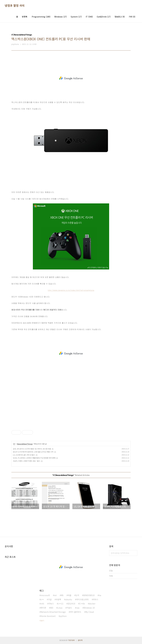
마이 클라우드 (76, 612)
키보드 (69, 608)
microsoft (45, 595)
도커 (77, 595)
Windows (61, 17)
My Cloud (90, 612)
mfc (42, 604)
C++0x (82, 604)
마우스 (96, 599)
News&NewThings (25, 444)
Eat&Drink (104, 17)
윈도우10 (71, 604)
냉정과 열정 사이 (15, 6)
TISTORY (72, 640)
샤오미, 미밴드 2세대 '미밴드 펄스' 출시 (26, 461)
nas (78, 608)
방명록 (25, 17)
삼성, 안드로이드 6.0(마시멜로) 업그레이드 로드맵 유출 (32, 449)
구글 (50, 599)
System (76, 17)
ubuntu (69, 599)
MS (62, 595)
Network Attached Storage (53, 612)
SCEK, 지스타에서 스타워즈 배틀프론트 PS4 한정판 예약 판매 (34, 458)
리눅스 (51, 604)
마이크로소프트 (82, 599)
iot (55, 595)
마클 (69, 595)
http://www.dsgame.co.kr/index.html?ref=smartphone (71, 290)
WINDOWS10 (89, 595)
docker (92, 604)
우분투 (58, 599)
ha (100, 595)
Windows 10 (89, 608)
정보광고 (120, 17)
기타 (132, 17)
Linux (60, 608)
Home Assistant (48, 616)
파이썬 (43, 608)
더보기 (42, 621)
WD (52, 608)
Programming (41, 17)
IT (89, 17)
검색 (135, 553)
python (63, 616)
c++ (42, 599)
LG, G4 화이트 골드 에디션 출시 (24, 455)
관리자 (80, 640)
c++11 (61, 604)
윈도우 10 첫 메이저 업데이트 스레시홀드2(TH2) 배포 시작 (33, 452)
